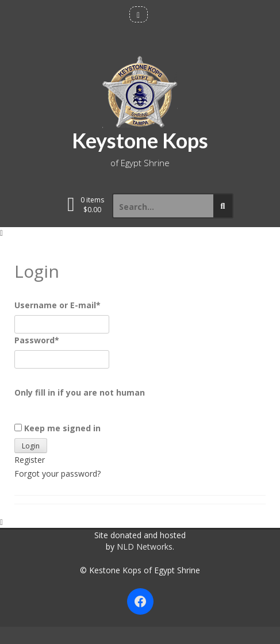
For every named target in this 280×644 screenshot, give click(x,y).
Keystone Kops (140, 140)
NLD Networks (145, 547)
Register (30, 460)
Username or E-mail (57, 305)
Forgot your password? (57, 474)
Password (37, 340)
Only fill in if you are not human (80, 392)
